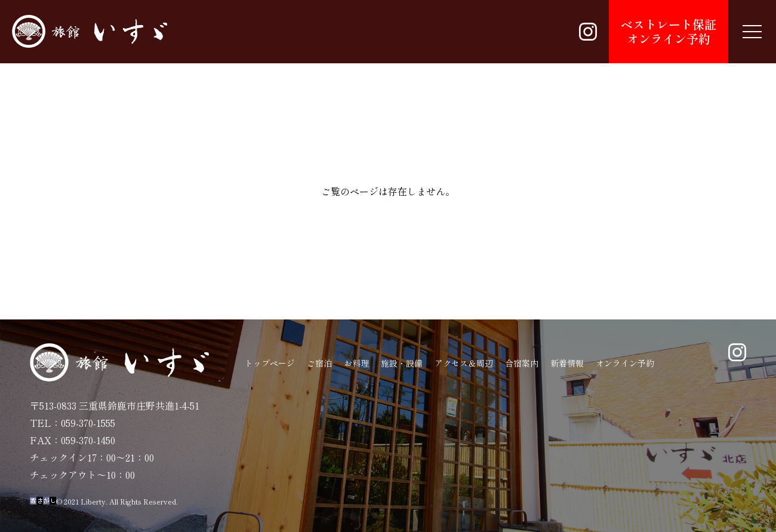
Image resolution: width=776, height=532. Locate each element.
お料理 (356, 363)
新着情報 (567, 363)
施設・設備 (402, 363)
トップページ (270, 363)
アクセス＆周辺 (464, 363)
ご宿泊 (319, 363)
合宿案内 (522, 363)
